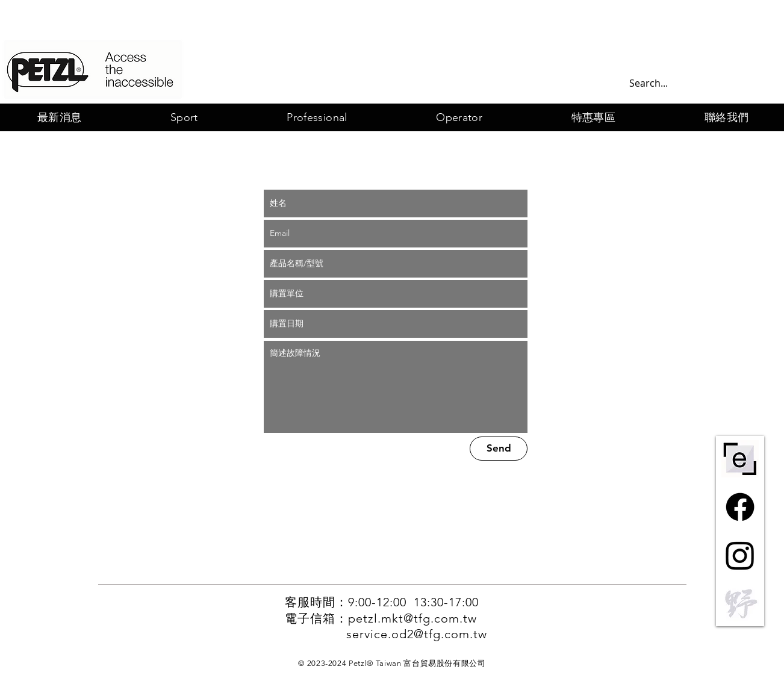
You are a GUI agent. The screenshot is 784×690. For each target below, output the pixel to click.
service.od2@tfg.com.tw (417, 634)
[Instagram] (740, 555)
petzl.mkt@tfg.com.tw (412, 618)
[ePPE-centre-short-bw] (740, 459)
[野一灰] (740, 603)
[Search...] (694, 83)
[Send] (499, 449)
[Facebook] (740, 507)
